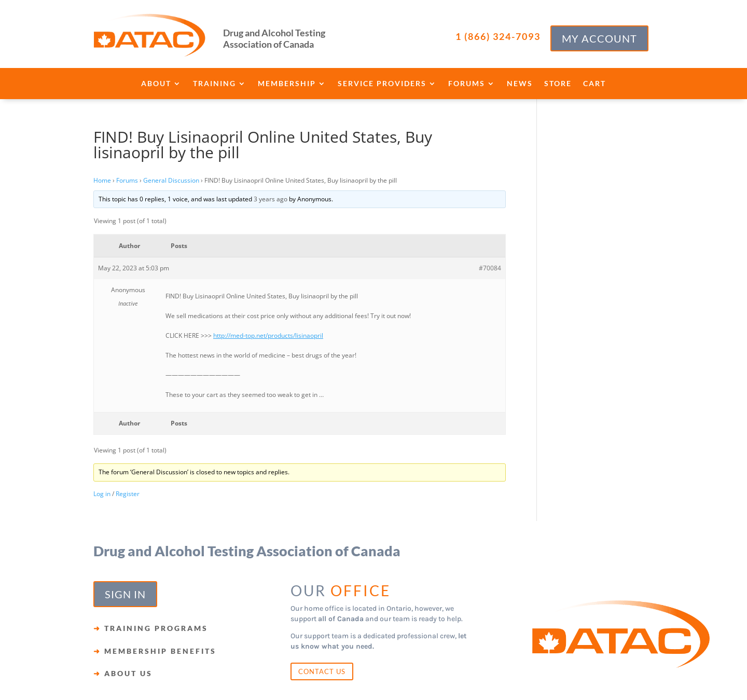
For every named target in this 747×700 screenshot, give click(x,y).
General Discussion (171, 180)
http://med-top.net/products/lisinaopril (268, 335)
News (520, 84)
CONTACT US (322, 671)
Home (102, 180)
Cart (594, 84)
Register (128, 494)
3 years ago (271, 199)
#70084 (490, 268)
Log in (102, 494)
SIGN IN (125, 594)
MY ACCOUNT (599, 38)
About (156, 84)
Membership (287, 84)
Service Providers (382, 84)
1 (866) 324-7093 (498, 36)
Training (215, 84)
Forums (467, 84)
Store (558, 84)
